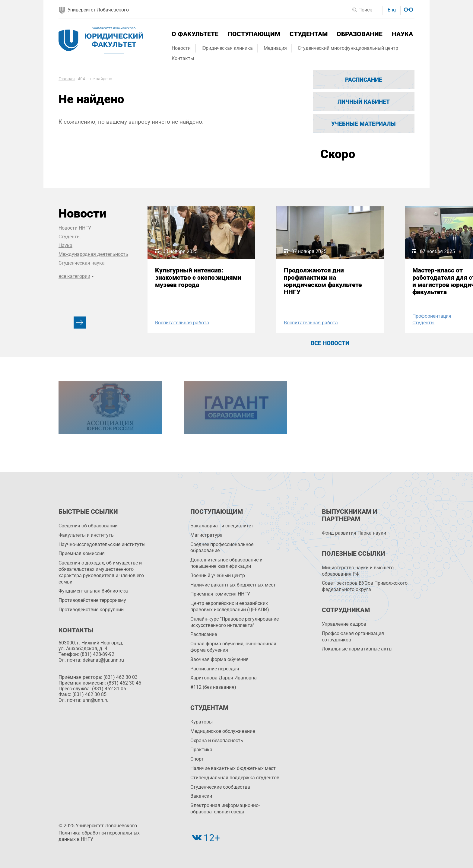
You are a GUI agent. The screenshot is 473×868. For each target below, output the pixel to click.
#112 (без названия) (213, 687)
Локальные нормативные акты (357, 649)
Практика (201, 750)
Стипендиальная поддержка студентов (235, 778)
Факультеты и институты (87, 535)
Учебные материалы (363, 124)
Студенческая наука (82, 263)
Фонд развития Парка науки (354, 533)
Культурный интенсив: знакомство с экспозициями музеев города (198, 278)
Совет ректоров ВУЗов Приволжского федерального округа (365, 586)
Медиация (275, 48)
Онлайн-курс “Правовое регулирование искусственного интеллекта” (235, 622)
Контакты (183, 58)
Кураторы (202, 722)
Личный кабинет (364, 102)
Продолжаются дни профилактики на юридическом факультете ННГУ (323, 281)
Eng (392, 10)
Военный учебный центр (218, 575)
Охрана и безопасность (217, 741)
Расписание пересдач (215, 669)
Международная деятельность (93, 254)
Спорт (197, 759)
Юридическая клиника (227, 48)
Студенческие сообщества (220, 787)
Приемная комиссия (82, 553)
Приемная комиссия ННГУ (220, 594)
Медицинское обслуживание (223, 731)
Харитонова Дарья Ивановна (224, 678)
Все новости (330, 343)
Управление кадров (344, 624)
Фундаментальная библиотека (93, 591)
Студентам (309, 34)
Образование (360, 34)
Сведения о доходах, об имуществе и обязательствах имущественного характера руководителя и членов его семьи (101, 572)
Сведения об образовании (88, 526)
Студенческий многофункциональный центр (348, 48)
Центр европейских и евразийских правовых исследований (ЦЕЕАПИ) (230, 606)
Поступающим (254, 34)
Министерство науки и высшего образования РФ (358, 571)
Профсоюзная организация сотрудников (353, 637)
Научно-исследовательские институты (102, 544)
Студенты (70, 237)
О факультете (195, 34)
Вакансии (201, 796)
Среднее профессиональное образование (222, 548)
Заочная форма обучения (219, 659)
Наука (402, 34)
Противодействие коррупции (91, 610)
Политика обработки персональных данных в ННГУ (99, 836)
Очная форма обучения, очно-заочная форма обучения (233, 647)
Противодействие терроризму (92, 600)
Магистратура (206, 535)
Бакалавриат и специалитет (222, 526)
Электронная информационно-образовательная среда (225, 809)
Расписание (364, 80)
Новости (181, 48)
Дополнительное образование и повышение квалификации (226, 563)
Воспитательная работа (182, 323)
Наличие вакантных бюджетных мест (233, 585)
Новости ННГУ (75, 228)
